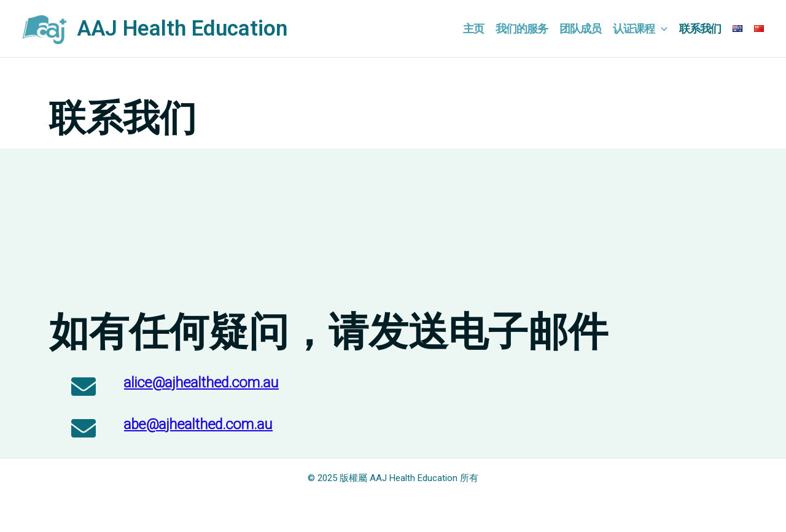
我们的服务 (522, 29)
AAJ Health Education (182, 29)
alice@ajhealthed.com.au (201, 383)
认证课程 (640, 29)
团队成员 (580, 29)
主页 (473, 29)
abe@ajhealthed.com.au (198, 424)
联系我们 (700, 29)
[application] (661, 29)
